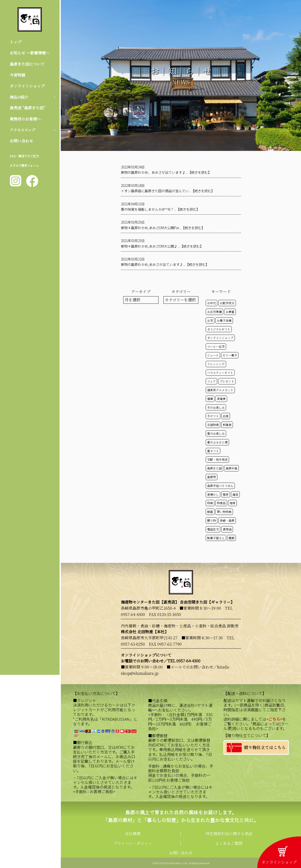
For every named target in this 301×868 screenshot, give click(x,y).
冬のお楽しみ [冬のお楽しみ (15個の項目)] (216, 407)
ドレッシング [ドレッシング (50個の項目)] (216, 364)
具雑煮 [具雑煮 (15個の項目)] (221, 399)
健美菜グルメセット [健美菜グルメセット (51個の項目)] (220, 390)
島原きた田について (27, 64)
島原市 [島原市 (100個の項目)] (212, 477)
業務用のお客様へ (25, 119)
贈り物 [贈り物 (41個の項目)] (212, 520)
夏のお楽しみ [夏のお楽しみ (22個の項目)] (216, 433)
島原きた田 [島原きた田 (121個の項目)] (214, 468)
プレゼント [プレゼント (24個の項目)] (227, 381)
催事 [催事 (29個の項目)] (210, 399)
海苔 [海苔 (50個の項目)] (235, 494)
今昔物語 (18, 75)
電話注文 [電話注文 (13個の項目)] (213, 529)
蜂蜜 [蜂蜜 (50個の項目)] (210, 512)
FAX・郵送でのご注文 (24, 157)
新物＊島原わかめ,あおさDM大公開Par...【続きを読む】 (163, 228)
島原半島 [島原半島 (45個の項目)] (231, 468)
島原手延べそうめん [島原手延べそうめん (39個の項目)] (220, 486)
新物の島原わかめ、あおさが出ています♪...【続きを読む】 (166, 172)
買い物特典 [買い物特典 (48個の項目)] (224, 512)
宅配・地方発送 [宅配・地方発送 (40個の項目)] (217, 459)
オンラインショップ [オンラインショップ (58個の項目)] (220, 338)
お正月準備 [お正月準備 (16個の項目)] (214, 312)
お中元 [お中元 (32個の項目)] (212, 303)
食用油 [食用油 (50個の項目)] (227, 529)
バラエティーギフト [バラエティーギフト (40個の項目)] (220, 373)
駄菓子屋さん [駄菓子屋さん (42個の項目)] (216, 538)
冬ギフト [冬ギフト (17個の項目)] (213, 416)
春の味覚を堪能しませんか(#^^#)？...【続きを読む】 (160, 209)
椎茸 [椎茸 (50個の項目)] (226, 494)
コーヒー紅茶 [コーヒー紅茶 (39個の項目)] (216, 346)
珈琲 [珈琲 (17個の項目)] (232, 503)
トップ (16, 42)
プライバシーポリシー (133, 843)
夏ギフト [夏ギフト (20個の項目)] (213, 451)
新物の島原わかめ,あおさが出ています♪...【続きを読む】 (165, 264)
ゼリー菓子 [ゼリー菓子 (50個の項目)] (230, 355)
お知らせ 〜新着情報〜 (30, 53)
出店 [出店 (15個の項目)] (226, 416)
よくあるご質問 (229, 843)
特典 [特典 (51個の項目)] (210, 503)
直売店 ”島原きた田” (27, 108)
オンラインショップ (27, 86)
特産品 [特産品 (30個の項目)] (221, 503)
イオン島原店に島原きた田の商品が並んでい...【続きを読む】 (168, 191)
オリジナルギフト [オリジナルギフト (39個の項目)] (219, 329)
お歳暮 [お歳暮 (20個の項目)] (230, 312)
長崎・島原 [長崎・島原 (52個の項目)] (227, 520)
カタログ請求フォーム (24, 166)
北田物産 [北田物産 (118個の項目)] (213, 425)
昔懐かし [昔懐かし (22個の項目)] (213, 494)
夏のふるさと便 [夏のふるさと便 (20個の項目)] (217, 442)
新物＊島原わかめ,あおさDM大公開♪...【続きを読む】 (162, 246)
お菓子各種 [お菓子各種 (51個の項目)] (224, 320)
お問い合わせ (21, 142)
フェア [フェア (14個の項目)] (211, 381)
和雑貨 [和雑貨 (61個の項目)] (227, 425)
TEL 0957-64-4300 (184, 661)
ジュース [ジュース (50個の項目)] (213, 355)
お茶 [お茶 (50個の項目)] (210, 320)
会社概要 (133, 834)
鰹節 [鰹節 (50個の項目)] (231, 538)
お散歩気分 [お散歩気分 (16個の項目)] (227, 303)
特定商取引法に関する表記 (229, 834)
